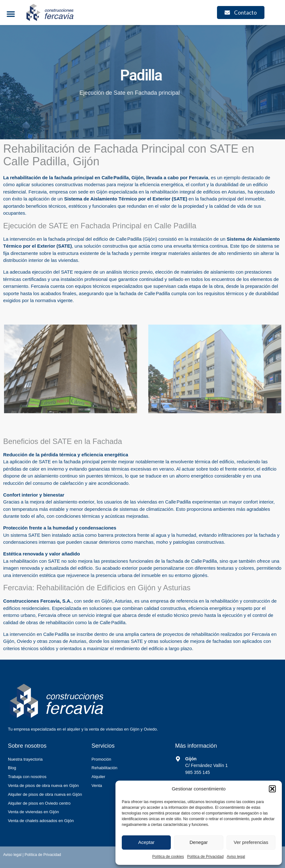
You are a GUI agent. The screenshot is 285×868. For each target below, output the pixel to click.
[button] (272, 789)
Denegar (199, 842)
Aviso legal (236, 857)
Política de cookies (168, 857)
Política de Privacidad (205, 857)
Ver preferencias (251, 842)
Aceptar (146, 842)
